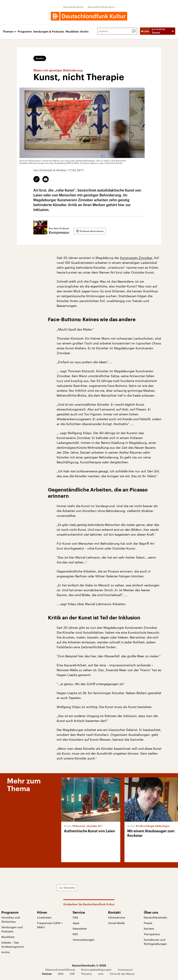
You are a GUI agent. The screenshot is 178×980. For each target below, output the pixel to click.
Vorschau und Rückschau (11, 919)
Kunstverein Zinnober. (137, 258)
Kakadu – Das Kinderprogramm (13, 944)
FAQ (75, 917)
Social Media (116, 923)
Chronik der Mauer (122, 974)
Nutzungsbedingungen (96, 969)
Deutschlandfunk (73, 7)
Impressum (125, 969)
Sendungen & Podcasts (49, 32)
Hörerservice (117, 917)
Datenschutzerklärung (60, 969)
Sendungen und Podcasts (12, 929)
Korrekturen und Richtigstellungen (155, 942)
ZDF (72, 974)
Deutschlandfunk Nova (101, 7)
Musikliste (72, 32)
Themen (8, 32)
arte (101, 974)
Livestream (44, 917)
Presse (148, 923)
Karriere (149, 928)
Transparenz (152, 934)
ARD (61, 974)
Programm (25, 32)
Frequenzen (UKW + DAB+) (50, 925)
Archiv (84, 32)
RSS (75, 934)
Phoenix (87, 974)
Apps (76, 923)
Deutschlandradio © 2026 (89, 965)
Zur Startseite (67, 888)
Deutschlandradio (155, 917)
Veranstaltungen (84, 940)
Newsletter (80, 928)
